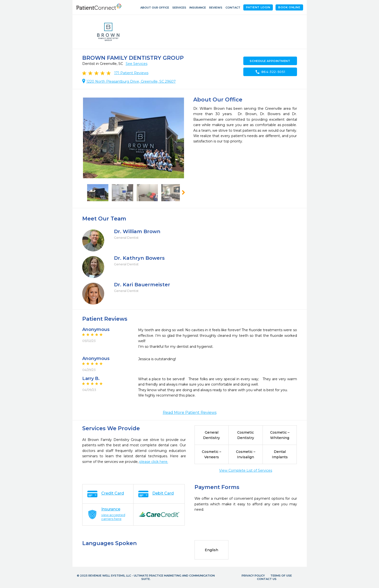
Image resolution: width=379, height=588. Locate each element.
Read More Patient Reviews (190, 413)
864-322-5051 (270, 72)
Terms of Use (281, 576)
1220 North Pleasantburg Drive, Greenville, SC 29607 (131, 81)
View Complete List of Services (246, 470)
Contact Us (267, 579)
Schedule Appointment (270, 61)
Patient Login (258, 7)
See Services (137, 64)
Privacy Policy (253, 576)
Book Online (289, 7)
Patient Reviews (131, 73)
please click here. (154, 462)
